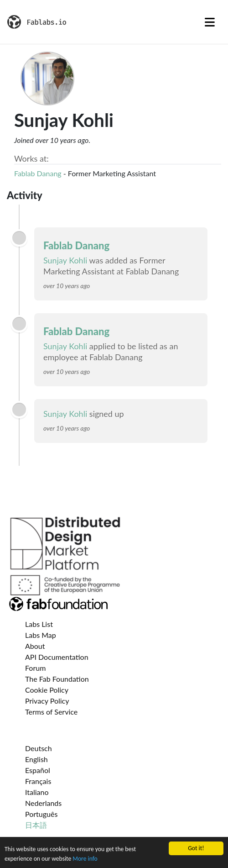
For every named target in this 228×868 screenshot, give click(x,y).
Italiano (37, 792)
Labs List (39, 624)
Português (41, 814)
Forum (35, 668)
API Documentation (57, 657)
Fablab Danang (38, 173)
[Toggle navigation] (210, 22)
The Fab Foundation (57, 679)
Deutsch (39, 748)
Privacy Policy (47, 701)
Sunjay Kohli (65, 260)
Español (38, 770)
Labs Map (41, 635)
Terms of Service (51, 712)
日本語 (36, 825)
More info (85, 859)
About (35, 646)
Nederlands (43, 803)
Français (38, 781)
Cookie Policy (47, 690)
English (36, 759)
